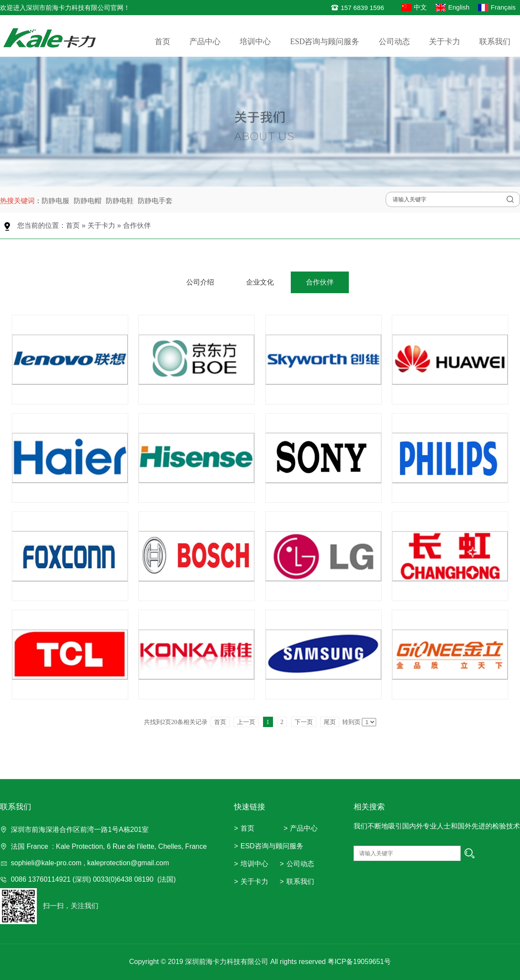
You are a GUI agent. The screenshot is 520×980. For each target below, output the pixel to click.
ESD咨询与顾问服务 (325, 42)
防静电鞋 (120, 201)
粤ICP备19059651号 (359, 962)
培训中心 (255, 42)
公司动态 (394, 42)
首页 (162, 42)
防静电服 (55, 201)
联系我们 (495, 42)
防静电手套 (155, 201)
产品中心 (205, 42)
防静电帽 (88, 201)
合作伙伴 (137, 225)
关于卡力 (445, 42)
